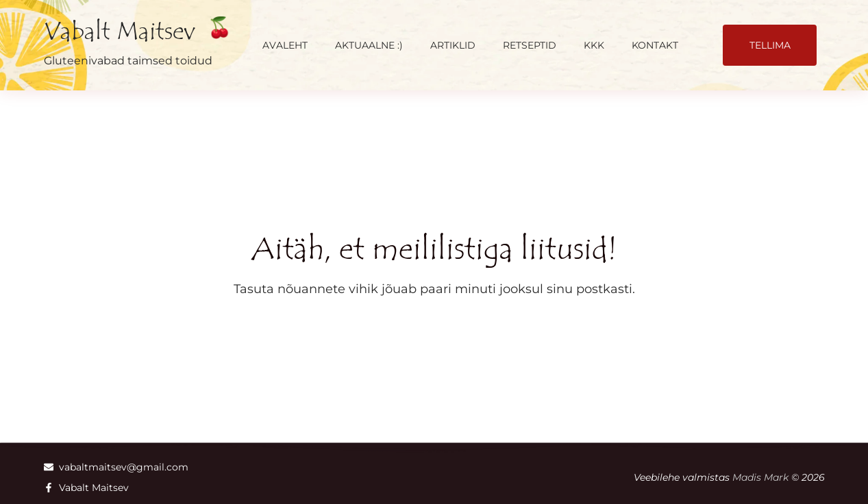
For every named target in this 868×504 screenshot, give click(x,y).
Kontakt (655, 45)
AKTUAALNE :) (369, 45)
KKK (594, 45)
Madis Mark (760, 477)
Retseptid (530, 45)
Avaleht (285, 45)
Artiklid (453, 45)
